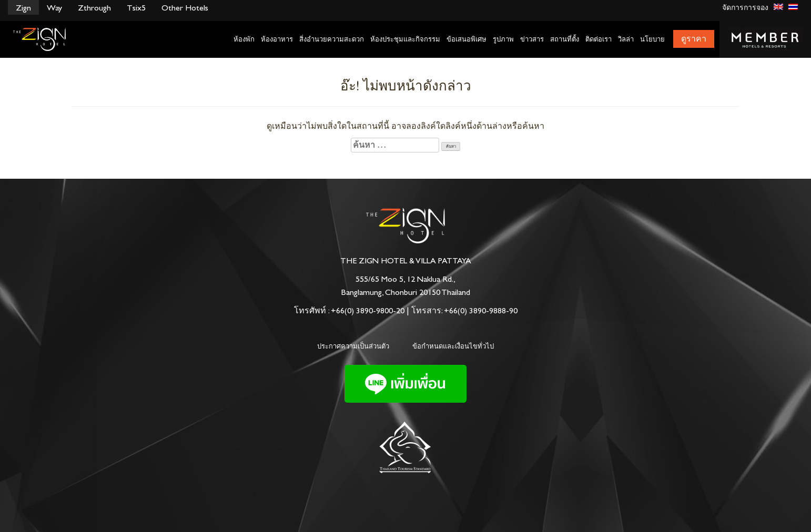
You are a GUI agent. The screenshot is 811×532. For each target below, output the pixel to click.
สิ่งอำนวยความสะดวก (332, 39)
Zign (23, 8)
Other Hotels (185, 8)
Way (54, 8)
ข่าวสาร (532, 39)
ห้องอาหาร (277, 39)
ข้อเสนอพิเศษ (467, 39)
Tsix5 (136, 8)
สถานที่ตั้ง (565, 39)
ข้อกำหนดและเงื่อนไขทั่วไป (453, 346)
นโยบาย (652, 39)
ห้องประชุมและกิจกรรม (405, 39)
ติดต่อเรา (599, 39)
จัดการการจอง (745, 8)
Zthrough (94, 8)
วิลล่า (626, 39)
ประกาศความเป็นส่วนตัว (353, 346)
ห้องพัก (244, 39)
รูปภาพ (503, 39)
